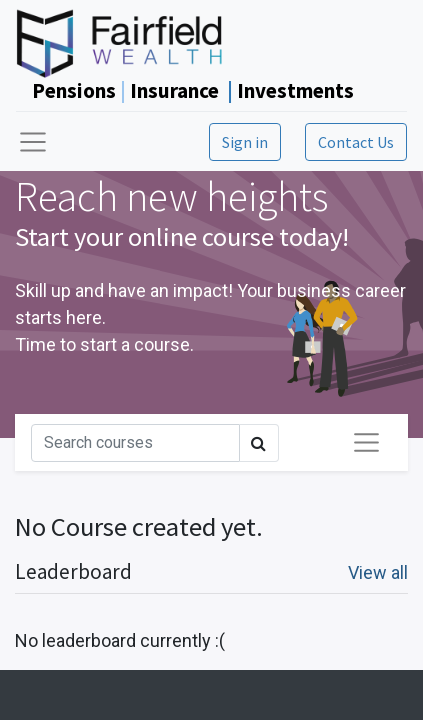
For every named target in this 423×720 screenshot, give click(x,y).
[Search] (135, 443)
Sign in (245, 142)
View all (378, 572)
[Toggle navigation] (367, 443)
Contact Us (356, 142)
